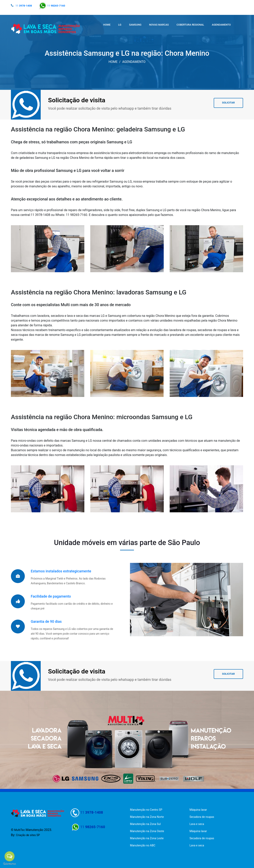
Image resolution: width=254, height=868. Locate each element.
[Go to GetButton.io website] (10, 864)
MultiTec (20, 830)
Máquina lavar (198, 810)
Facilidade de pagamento (51, 596)
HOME (107, 25)
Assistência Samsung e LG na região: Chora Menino (127, 53)
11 (24, 6)
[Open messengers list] (10, 856)
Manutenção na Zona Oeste (147, 831)
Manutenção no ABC (143, 845)
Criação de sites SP (28, 835)
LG (120, 25)
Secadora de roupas (202, 817)
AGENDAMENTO (221, 25)
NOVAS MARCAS (159, 25)
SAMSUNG (135, 25)
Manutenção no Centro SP (146, 810)
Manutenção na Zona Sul (145, 824)
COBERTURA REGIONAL (190, 25)
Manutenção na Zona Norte (147, 817)
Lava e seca (197, 824)
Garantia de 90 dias (46, 621)
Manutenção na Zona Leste (147, 838)
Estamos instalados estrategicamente (61, 571)
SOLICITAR (228, 103)
